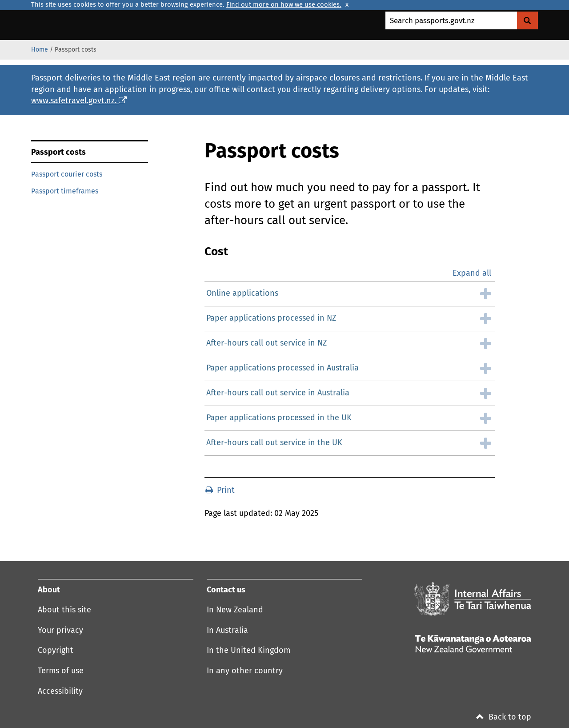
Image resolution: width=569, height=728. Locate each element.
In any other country (245, 671)
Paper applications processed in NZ (271, 318)
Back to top (504, 717)
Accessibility (60, 692)
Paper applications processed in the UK (279, 418)
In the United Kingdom (248, 651)
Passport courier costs (67, 174)
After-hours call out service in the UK (274, 443)
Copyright (56, 651)
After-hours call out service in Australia (278, 393)
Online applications (242, 294)
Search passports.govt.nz (432, 21)
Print (220, 490)
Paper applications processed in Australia (282, 368)
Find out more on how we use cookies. (284, 5)
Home (40, 50)
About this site (64, 610)
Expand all (472, 274)
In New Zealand (235, 610)
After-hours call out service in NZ (266, 343)
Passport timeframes (65, 191)
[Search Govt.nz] (527, 20)
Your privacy (60, 631)
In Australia (227, 631)
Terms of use (61, 671)
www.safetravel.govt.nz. (79, 101)
